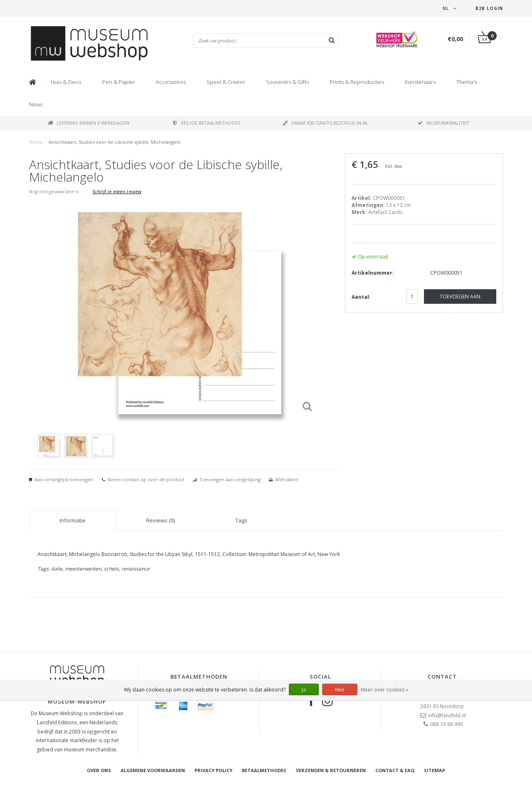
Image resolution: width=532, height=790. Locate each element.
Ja (304, 690)
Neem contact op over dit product (146, 479)
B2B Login (489, 8)
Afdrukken (287, 479)
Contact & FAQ (395, 770)
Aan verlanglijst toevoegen (64, 479)
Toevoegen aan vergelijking (230, 479)
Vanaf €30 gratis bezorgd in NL (325, 123)
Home (36, 142)
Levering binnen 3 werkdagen (89, 123)
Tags (241, 520)
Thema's (467, 82)
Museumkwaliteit (444, 123)
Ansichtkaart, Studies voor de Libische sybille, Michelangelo (115, 142)
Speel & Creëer (226, 82)
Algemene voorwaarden (153, 770)
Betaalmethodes (264, 770)
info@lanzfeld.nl (447, 715)
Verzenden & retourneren (331, 770)
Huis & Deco (66, 82)
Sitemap (435, 770)
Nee (340, 690)
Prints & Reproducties (357, 82)
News (36, 104)
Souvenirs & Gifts (287, 82)
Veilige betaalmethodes (207, 123)
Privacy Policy (213, 770)
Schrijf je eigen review (117, 191)
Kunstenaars (420, 82)
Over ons (99, 770)
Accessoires (171, 82)
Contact (442, 677)
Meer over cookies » (384, 690)
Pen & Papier (119, 82)
